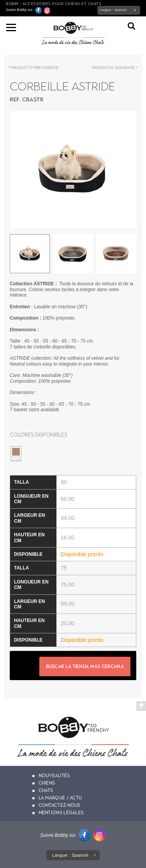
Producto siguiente (113, 68)
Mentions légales (61, 813)
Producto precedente (35, 68)
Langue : (113, 10)
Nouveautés (54, 776)
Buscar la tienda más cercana (85, 666)
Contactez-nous (60, 805)
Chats (46, 790)
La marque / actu (60, 798)
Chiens (47, 783)
